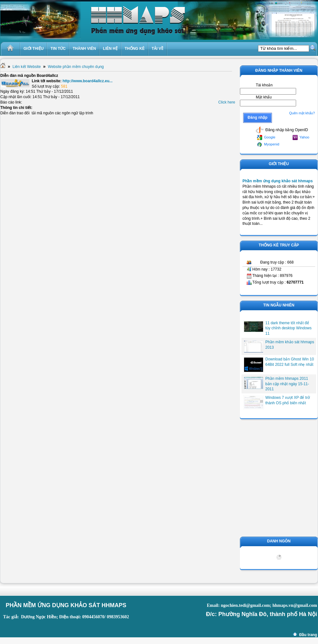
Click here (227, 102)
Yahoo (301, 138)
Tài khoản (264, 85)
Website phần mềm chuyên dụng (76, 67)
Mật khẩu (264, 97)
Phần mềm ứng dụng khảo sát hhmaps (278, 181)
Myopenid (268, 144)
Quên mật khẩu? (302, 113)
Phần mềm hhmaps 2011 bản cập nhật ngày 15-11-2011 (287, 384)
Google (266, 138)
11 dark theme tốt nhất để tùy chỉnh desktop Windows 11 (288, 328)
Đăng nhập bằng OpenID (282, 130)
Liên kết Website (26, 67)
